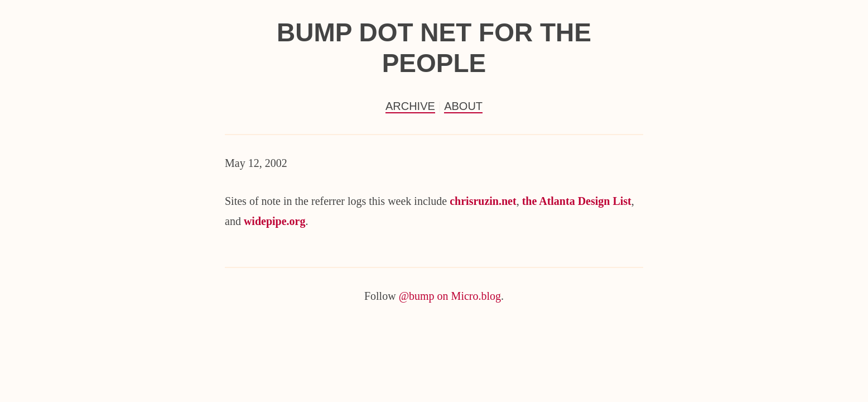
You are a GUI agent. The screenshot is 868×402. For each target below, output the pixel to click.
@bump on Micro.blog (450, 296)
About (463, 106)
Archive (410, 106)
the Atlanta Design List (577, 201)
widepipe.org (275, 221)
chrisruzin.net (483, 201)
